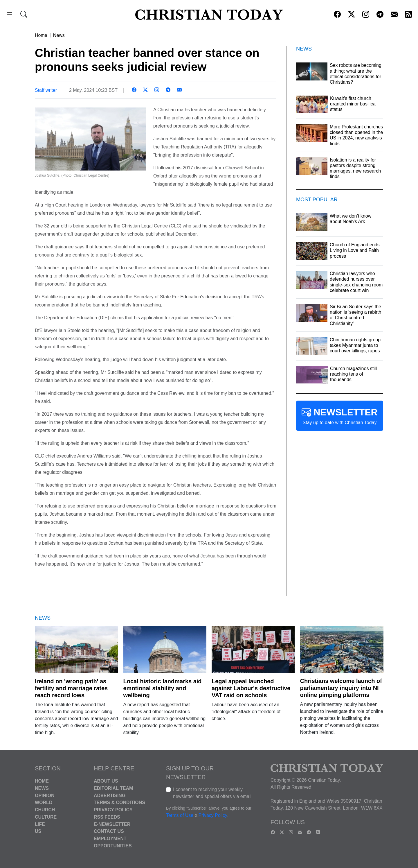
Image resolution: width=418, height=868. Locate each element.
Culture (46, 817)
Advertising (110, 795)
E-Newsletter (112, 824)
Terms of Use (180, 815)
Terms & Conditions (119, 802)
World (44, 802)
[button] (10, 15)
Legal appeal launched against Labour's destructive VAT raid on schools (251, 688)
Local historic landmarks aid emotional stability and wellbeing (163, 688)
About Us (106, 781)
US (38, 831)
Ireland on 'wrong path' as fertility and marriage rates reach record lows (71, 688)
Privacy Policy (113, 810)
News (59, 35)
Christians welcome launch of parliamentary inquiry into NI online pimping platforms (341, 688)
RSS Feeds (107, 817)
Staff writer (46, 90)
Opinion (45, 795)
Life (40, 824)
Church (45, 810)
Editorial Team (113, 788)
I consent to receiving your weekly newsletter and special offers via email (212, 793)
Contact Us (109, 831)
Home (41, 35)
